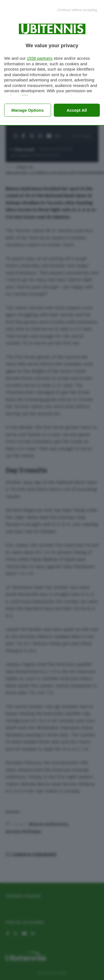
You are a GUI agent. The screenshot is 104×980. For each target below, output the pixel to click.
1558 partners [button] (40, 58)
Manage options (28, 110)
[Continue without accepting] (77, 10)
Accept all (77, 110)
